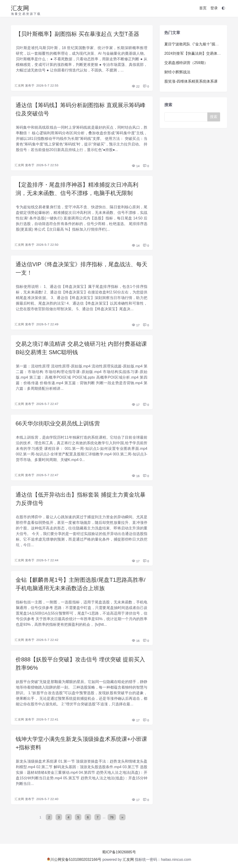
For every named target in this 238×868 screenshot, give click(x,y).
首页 (203, 8)
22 (136, 86)
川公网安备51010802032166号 (74, 860)
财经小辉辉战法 (177, 72)
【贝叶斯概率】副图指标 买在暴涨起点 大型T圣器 (77, 34)
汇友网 (20, 8)
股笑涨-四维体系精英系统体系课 (191, 81)
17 (136, 325)
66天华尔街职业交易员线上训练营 (58, 423)
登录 (214, 8)
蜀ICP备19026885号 (119, 852)
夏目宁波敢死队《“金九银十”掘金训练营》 (199, 44)
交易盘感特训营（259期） (186, 63)
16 (136, 476)
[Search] (188, 117)
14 (136, 166)
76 (112, 817)
